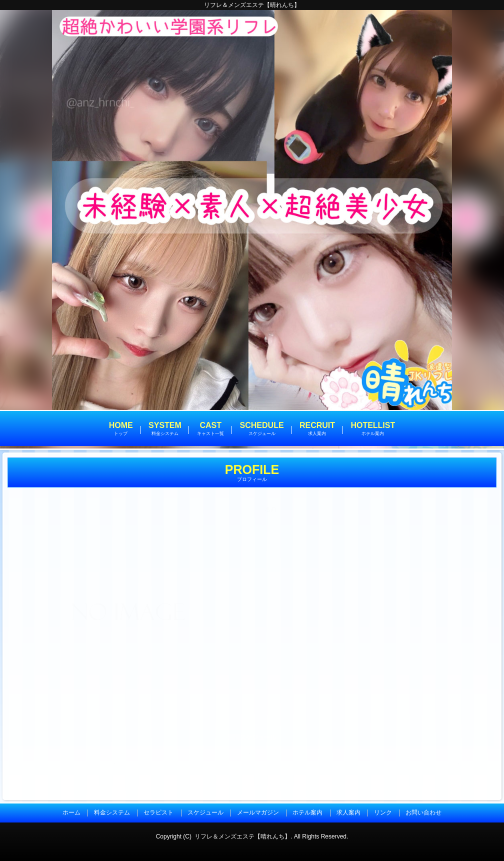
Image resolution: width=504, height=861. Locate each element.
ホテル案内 (307, 812)
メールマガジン (258, 812)
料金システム (112, 812)
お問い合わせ (423, 812)
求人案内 (348, 812)
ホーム (71, 812)
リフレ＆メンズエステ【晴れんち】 (242, 836)
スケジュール (205, 812)
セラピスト (158, 812)
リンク (383, 812)
